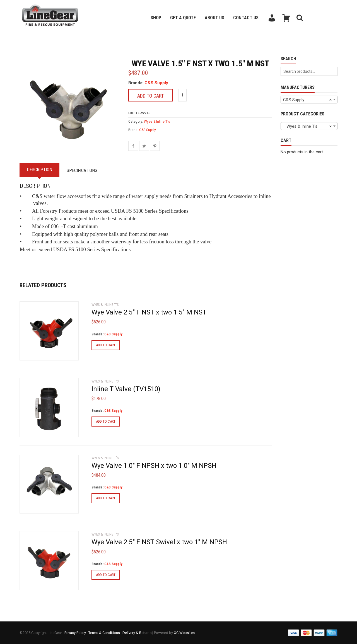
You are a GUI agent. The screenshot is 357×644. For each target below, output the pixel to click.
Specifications (82, 170)
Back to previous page (46, 38)
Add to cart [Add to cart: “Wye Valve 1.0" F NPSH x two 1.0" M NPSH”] (106, 498)
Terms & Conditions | (105, 633)
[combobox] (309, 100)
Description (39, 170)
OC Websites (184, 633)
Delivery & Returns (137, 633)
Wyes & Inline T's (157, 122)
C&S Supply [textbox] (307, 100)
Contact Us (246, 18)
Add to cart (150, 96)
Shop (156, 18)
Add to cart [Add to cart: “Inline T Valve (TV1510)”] (106, 421)
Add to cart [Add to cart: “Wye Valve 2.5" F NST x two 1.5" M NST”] (106, 345)
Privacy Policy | (76, 633)
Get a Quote (183, 18)
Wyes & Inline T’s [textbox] (307, 126)
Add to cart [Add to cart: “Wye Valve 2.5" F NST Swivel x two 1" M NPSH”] (106, 575)
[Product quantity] (182, 95)
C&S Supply (156, 83)
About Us (214, 18)
